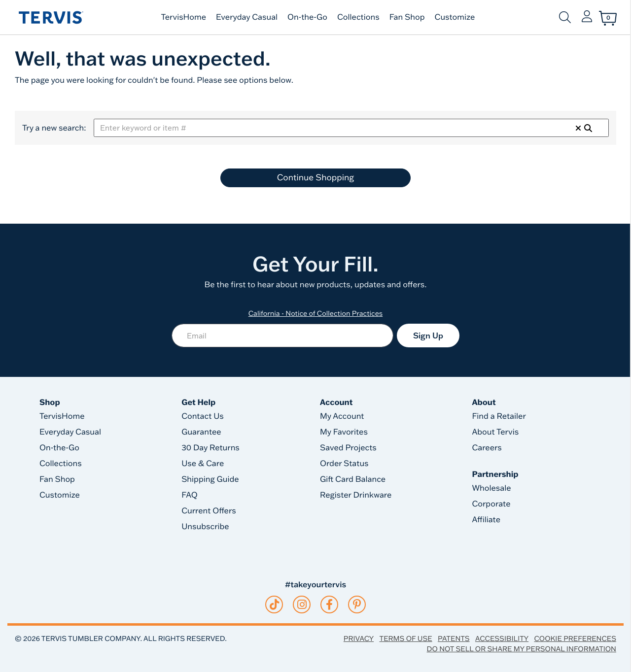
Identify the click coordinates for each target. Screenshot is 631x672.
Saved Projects (348, 448)
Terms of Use (406, 638)
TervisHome (184, 17)
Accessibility (502, 638)
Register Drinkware (356, 495)
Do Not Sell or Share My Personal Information (522, 649)
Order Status (344, 464)
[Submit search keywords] (565, 17)
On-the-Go (307, 17)
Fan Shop (407, 17)
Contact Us (203, 416)
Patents (454, 638)
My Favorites (344, 432)
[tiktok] (274, 605)
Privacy (359, 638)
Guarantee (201, 432)
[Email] (282, 336)
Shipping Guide (210, 479)
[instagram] (302, 605)
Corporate (491, 504)
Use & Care (203, 464)
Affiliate (486, 520)
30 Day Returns (210, 448)
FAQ (190, 495)
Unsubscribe (205, 527)
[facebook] (329, 605)
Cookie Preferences (575, 638)
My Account (342, 416)
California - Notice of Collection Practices (316, 313)
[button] (587, 17)
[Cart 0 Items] (608, 18)
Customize (455, 17)
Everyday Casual (247, 17)
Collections (358, 17)
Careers (487, 448)
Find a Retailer (499, 416)
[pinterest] (357, 605)
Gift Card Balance (353, 479)
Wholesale (491, 488)
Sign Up (428, 336)
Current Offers (209, 511)
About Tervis (495, 432)
